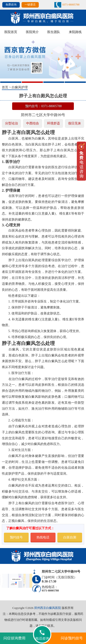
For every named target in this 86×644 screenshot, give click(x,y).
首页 (5, 87)
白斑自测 (70, 537)
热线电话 (43, 537)
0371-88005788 (71, 5)
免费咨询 (11, 5)
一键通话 (30, 5)
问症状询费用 (14, 638)
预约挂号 (16, 537)
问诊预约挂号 (72, 638)
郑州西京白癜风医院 (48, 608)
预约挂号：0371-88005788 (43, 106)
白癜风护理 (20, 87)
